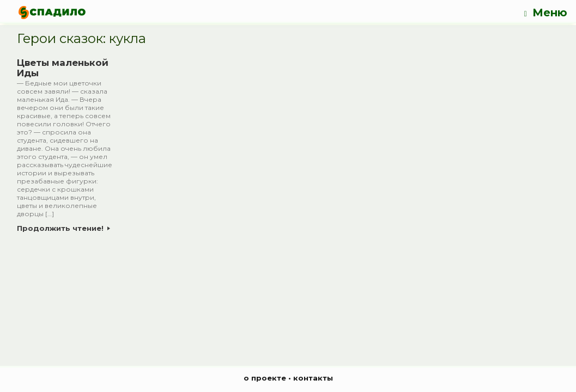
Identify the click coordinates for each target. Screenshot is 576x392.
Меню (546, 13)
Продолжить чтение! (63, 228)
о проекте (265, 378)
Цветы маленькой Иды (63, 68)
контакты (313, 378)
